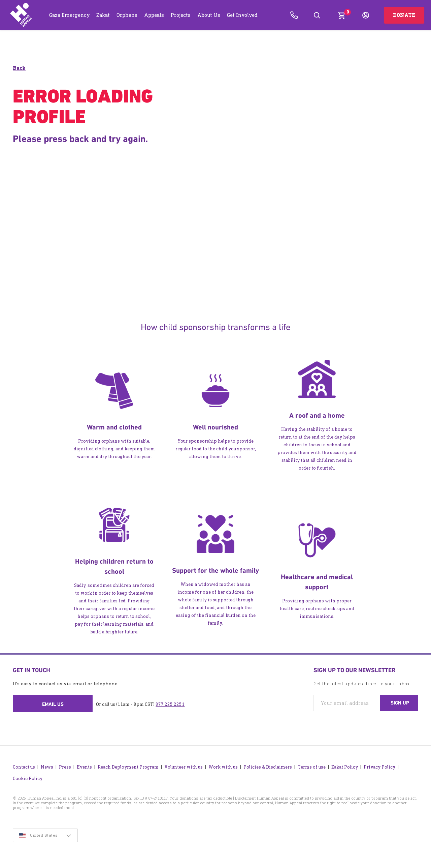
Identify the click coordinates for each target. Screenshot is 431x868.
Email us (53, 705)
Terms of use (312, 765)
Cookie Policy (28, 777)
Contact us (24, 765)
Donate (404, 15)
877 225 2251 (170, 705)
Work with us (223, 765)
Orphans (127, 15)
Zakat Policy (345, 765)
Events (84, 765)
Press (65, 765)
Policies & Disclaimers (268, 765)
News (47, 765)
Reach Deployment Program (128, 765)
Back (19, 68)
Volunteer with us (184, 765)
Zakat (103, 15)
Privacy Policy (379, 765)
